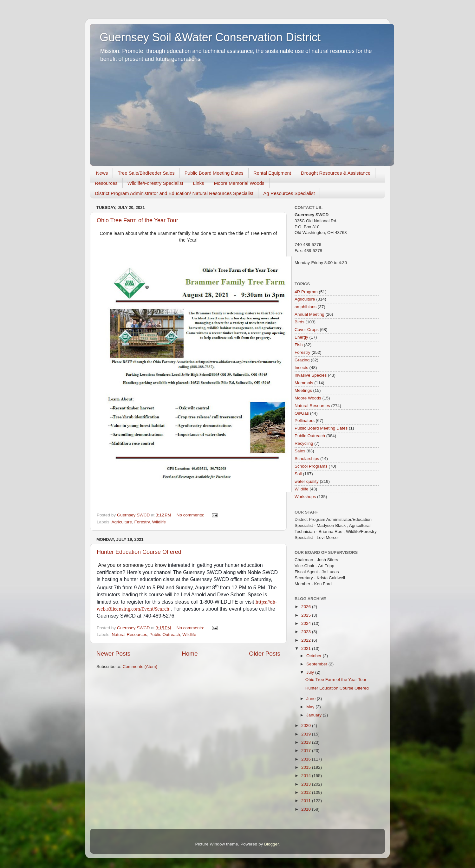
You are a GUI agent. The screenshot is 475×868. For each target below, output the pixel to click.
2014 (307, 776)
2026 (307, 607)
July (311, 672)
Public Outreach (165, 635)
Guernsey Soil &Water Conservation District (210, 37)
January (315, 715)
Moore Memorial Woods (239, 183)
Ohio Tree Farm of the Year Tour (137, 220)
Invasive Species (311, 375)
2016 (307, 759)
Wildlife (159, 522)
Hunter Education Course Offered (139, 552)
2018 (307, 742)
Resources (106, 183)
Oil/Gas (302, 413)
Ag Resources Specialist (289, 193)
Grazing (302, 360)
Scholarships (307, 459)
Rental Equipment (272, 173)
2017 (307, 751)
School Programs (311, 466)
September (317, 664)
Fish (299, 345)
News (102, 173)
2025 (307, 615)
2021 (307, 648)
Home (190, 654)
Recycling (304, 443)
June (312, 699)
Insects (301, 368)
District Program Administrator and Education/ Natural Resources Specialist (174, 193)
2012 (307, 792)
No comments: (191, 515)
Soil (298, 474)
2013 (307, 784)
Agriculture (122, 522)
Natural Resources (129, 635)
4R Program (306, 292)
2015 (307, 767)
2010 (307, 809)
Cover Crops (307, 330)
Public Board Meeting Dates (214, 173)
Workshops (305, 497)
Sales (300, 451)
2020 (307, 725)
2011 (307, 801)
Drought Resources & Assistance (336, 173)
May (311, 707)
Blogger (271, 844)
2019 (307, 734)
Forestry (142, 522)
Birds (299, 322)
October (315, 656)
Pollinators (305, 421)
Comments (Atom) (140, 667)
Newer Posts (113, 654)
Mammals (304, 383)
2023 (307, 632)
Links (199, 183)
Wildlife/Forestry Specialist (155, 183)
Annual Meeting (309, 314)
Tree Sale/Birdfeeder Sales (146, 173)
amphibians (306, 307)
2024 (307, 623)
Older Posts (265, 654)
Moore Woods (308, 398)
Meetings (303, 390)
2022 (307, 640)
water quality (307, 481)
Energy (301, 337)
